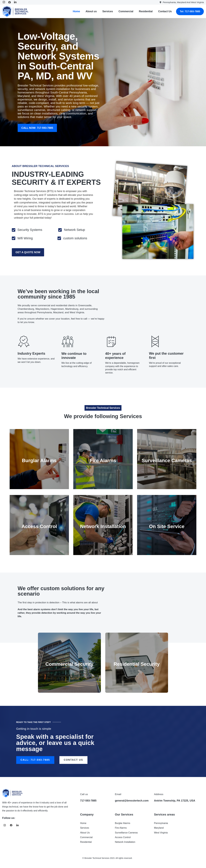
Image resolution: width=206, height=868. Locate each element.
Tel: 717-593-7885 (190, 11)
